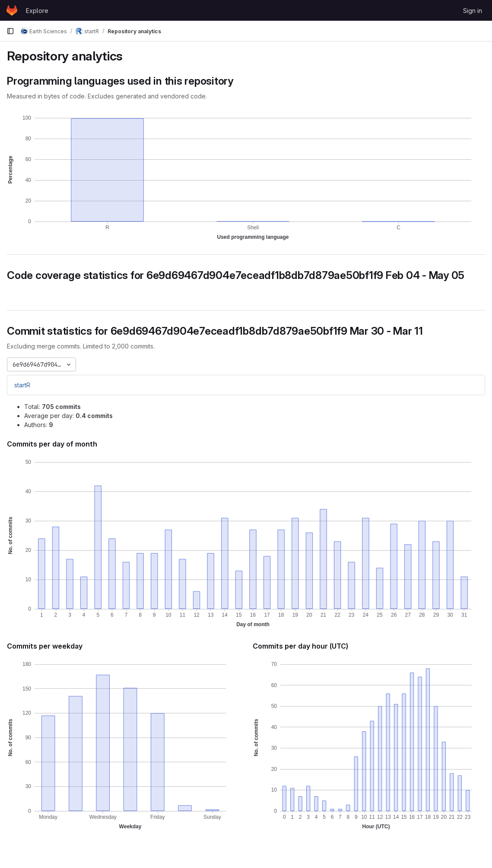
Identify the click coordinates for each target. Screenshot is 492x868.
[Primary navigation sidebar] (10, 31)
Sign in (473, 11)
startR (22, 385)
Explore (37, 11)
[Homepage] (12, 10)
